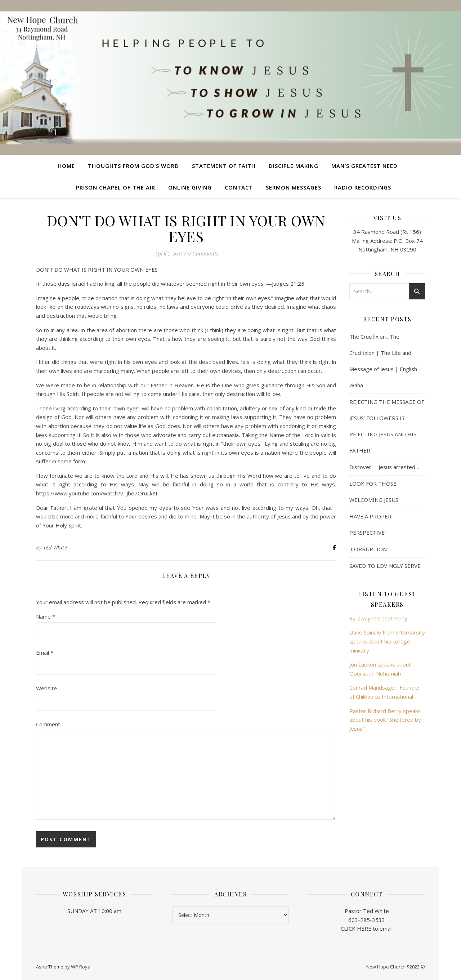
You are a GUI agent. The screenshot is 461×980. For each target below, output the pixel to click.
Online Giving (190, 187)
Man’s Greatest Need (364, 166)
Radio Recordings (363, 187)
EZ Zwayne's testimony (378, 618)
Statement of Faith (224, 166)
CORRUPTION (368, 549)
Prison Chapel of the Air (116, 187)
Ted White (55, 547)
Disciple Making (294, 166)
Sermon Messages (294, 187)
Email (45, 652)
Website (46, 688)
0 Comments (203, 253)
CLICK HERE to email (367, 928)
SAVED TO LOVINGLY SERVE (385, 566)
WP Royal (81, 967)
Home (66, 166)
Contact (239, 187)
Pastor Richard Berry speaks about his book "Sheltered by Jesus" (385, 720)
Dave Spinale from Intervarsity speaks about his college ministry (387, 641)
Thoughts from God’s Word (133, 166)
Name (46, 616)
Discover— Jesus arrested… (384, 467)
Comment (48, 724)
